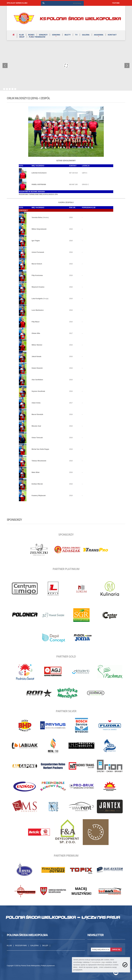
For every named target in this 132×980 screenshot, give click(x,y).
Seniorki (56, 35)
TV (76, 35)
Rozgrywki (21, 945)
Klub (21, 35)
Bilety (68, 35)
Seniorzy (43, 35)
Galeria (86, 35)
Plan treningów (37, 37)
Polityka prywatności (48, 966)
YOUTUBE (116, 3)
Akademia (99, 35)
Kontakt (112, 35)
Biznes (31, 35)
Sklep (22, 37)
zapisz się (116, 949)
